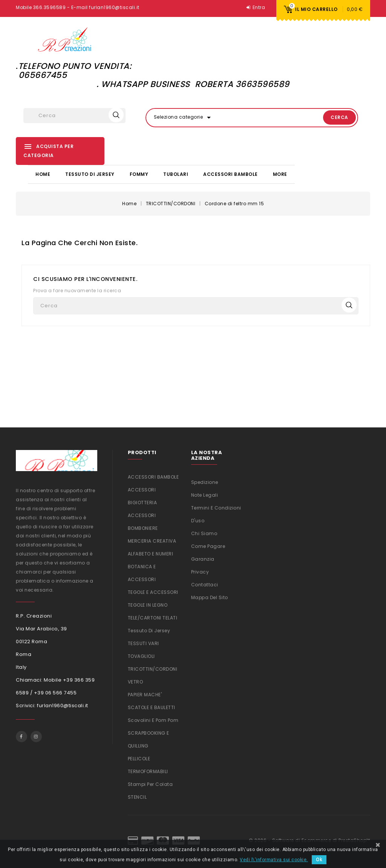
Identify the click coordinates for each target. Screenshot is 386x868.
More (280, 174)
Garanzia (203, 558)
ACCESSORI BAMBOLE (231, 174)
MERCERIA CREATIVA (152, 540)
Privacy (200, 571)
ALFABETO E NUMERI (151, 553)
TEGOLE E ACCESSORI (153, 591)
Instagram (36, 736)
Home (43, 174)
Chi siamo (204, 533)
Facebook (21, 736)
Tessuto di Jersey (90, 174)
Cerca (331, 117)
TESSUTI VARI (143, 643)
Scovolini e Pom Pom (153, 719)
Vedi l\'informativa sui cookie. (274, 860)
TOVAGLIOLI (141, 655)
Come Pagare (208, 545)
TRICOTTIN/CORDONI (153, 668)
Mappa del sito (210, 597)
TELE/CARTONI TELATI (153, 617)
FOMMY (139, 174)
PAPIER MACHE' (145, 694)
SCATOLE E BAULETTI (152, 707)
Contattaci (205, 584)
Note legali (205, 494)
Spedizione (205, 481)
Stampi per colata (150, 783)
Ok (319, 860)
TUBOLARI (176, 174)
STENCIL (137, 796)
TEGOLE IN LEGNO (148, 604)
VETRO (136, 681)
